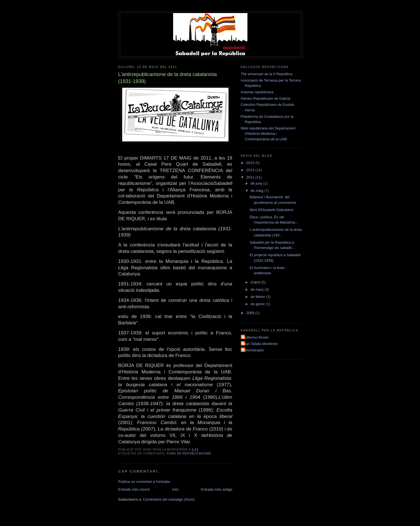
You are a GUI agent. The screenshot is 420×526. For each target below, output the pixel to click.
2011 (251, 177)
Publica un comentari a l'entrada (144, 482)
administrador (253, 350)
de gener (258, 304)
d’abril (256, 282)
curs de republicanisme (189, 453)
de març (258, 289)
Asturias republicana (257, 92)
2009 (251, 313)
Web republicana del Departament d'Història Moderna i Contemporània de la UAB (268, 134)
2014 (251, 170)
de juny (257, 183)
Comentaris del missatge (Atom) (169, 499)
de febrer (258, 297)
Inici (175, 489)
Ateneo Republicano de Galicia (266, 98)
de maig (257, 191)
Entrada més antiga (217, 489)
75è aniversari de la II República (267, 74)
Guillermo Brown (256, 337)
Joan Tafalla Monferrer (260, 344)
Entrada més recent (134, 489)
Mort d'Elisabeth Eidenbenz (272, 210)
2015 (251, 163)
